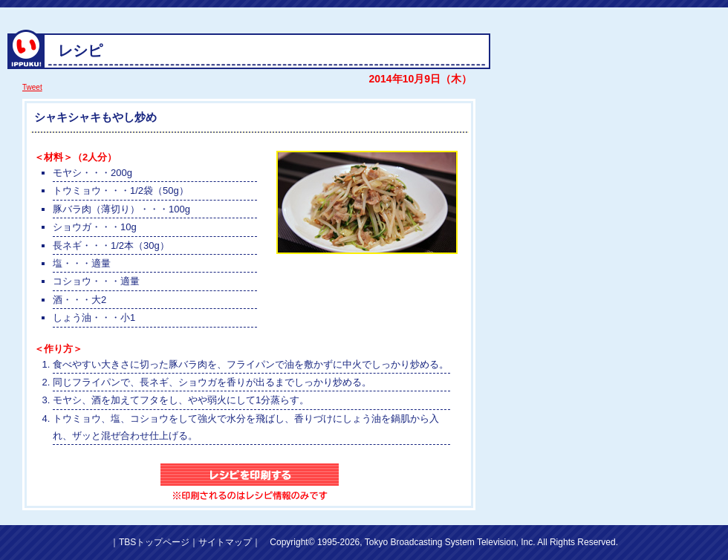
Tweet (32, 87)
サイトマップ (225, 542)
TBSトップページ (154, 542)
